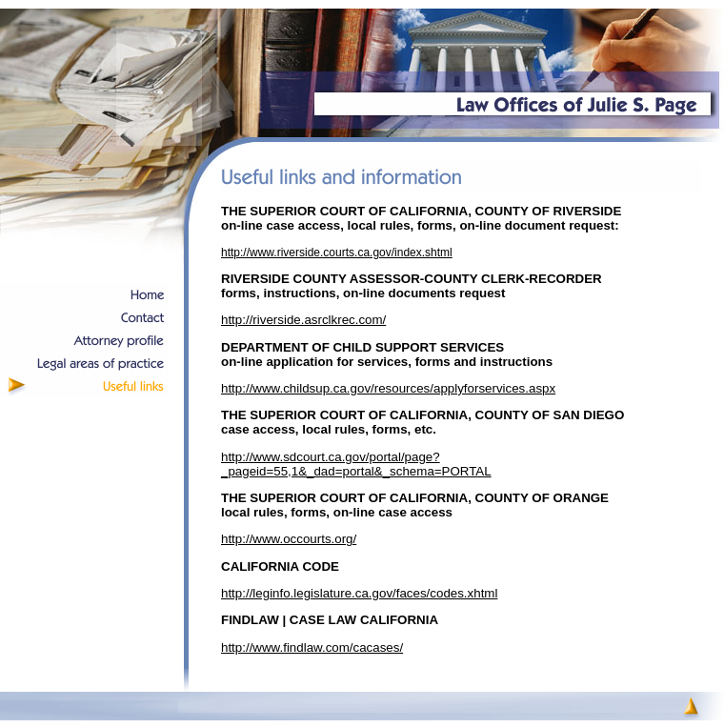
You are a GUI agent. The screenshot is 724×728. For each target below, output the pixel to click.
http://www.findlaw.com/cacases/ (312, 647)
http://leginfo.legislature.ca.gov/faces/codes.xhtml (359, 593)
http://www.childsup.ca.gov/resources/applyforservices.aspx (388, 388)
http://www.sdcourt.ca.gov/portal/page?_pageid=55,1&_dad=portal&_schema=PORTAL (356, 464)
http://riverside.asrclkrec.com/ (303, 320)
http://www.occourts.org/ (289, 539)
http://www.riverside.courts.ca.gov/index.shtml (337, 253)
